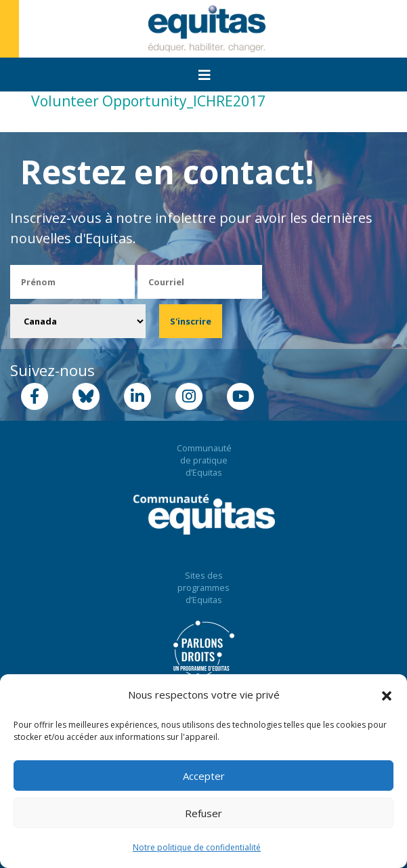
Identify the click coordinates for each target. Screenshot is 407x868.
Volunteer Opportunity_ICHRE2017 (148, 101)
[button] (387, 695)
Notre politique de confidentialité (197, 847)
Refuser (203, 813)
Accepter (204, 776)
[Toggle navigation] (205, 75)
